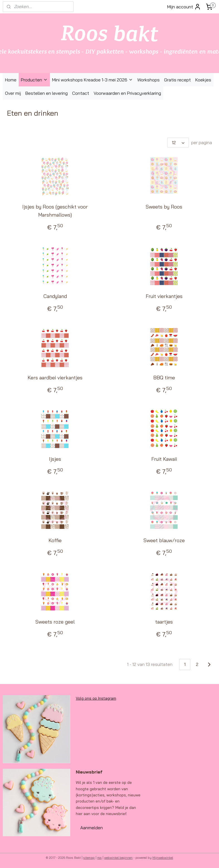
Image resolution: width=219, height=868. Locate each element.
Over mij (13, 93)
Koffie (55, 540)
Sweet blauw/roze (164, 540)
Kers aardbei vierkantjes (55, 378)
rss (99, 858)
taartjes (164, 622)
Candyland (55, 296)
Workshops (149, 80)
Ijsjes (55, 459)
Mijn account (184, 7)
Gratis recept (177, 80)
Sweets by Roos (164, 207)
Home (11, 80)
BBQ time (164, 378)
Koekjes (203, 80)
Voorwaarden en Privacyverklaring (127, 93)
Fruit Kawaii (164, 459)
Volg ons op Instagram (96, 698)
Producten (34, 80)
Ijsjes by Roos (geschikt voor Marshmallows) (55, 211)
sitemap (89, 858)
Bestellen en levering (47, 93)
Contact (81, 93)
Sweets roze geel (55, 622)
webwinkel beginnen (118, 858)
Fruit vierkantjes (164, 296)
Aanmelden (92, 828)
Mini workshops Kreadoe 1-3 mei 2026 (93, 80)
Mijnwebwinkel (163, 858)
